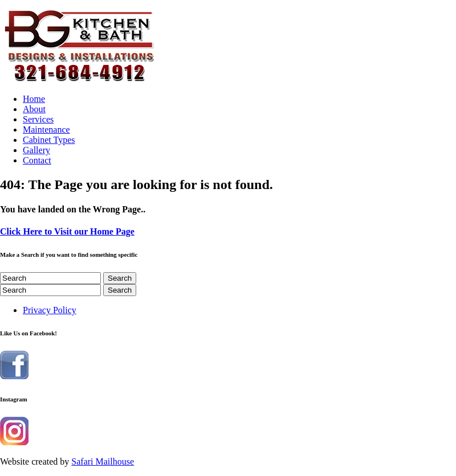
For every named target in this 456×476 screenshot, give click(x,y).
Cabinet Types (49, 140)
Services (38, 119)
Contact (37, 160)
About (34, 109)
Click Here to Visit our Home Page (67, 231)
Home (34, 99)
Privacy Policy (50, 310)
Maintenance (46, 130)
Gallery (36, 150)
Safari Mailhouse (103, 461)
